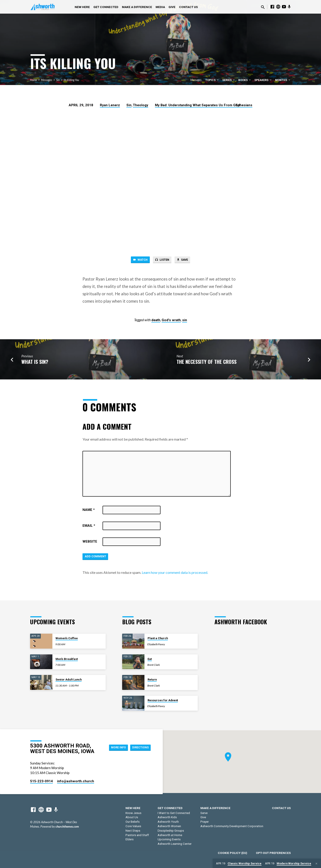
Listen (162, 260)
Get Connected (106, 7)
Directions (139, 747)
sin (185, 321)
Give (172, 7)
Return (152, 680)
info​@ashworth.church (76, 781)
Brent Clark (154, 665)
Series (229, 80)
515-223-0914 (41, 781)
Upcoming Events (169, 839)
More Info (114, 747)
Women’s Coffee (67, 638)
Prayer (205, 822)
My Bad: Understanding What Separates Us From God (197, 105)
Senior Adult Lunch (69, 680)
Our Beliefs (133, 822)
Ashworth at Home (170, 835)
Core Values (133, 826)
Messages (47, 80)
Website (90, 543)
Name (89, 511)
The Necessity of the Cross (207, 363)
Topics (212, 80)
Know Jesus (133, 813)
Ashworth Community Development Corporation (232, 826)
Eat (150, 659)
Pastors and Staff (137, 835)
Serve (204, 813)
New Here (82, 7)
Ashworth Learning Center (175, 844)
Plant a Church (158, 638)
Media (160, 7)
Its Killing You (71, 80)
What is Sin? (35, 363)
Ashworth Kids (167, 817)
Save (185, 260)
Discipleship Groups (171, 831)
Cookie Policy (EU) (233, 853)
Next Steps (133, 831)
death (156, 321)
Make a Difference (137, 7)
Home (34, 80)
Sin (58, 80)
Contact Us (188, 7)
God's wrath (171, 321)
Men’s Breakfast (67, 659)
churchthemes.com (67, 826)
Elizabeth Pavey (156, 644)
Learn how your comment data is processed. (175, 575)
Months (283, 80)
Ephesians (244, 105)
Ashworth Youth (168, 822)
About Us (132, 817)
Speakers (263, 80)
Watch (137, 260)
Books (245, 80)
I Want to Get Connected (174, 813)
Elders (130, 839)
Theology (141, 105)
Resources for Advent (163, 700)
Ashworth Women (169, 826)
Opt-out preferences (273, 853)
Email (89, 527)
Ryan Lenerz (110, 105)
